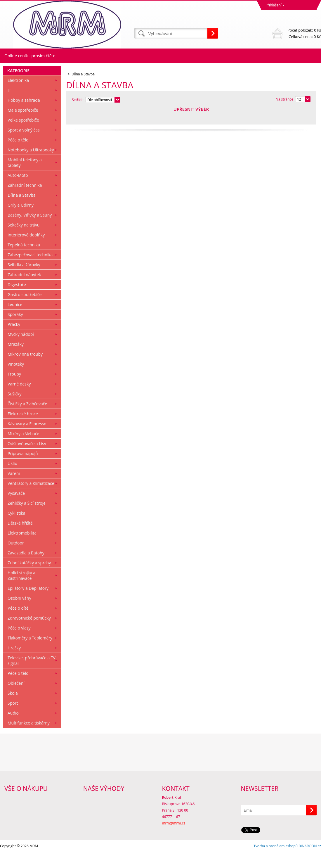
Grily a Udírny (21, 221)
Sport (13, 719)
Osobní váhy (19, 614)
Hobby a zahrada (24, 116)
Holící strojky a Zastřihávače (21, 592)
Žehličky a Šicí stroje (27, 519)
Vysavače (16, 509)
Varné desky (19, 400)
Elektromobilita (22, 549)
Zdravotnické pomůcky (29, 634)
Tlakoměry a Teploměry (30, 654)
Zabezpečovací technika (30, 271)
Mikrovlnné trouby (25, 370)
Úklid (12, 479)
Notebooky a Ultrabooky (31, 166)
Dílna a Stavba (22, 211)
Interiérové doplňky (26, 251)
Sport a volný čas (24, 146)
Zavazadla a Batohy (26, 569)
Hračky (14, 664)
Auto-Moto (18, 191)
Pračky (14, 340)
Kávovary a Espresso (27, 440)
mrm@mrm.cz (174, 839)
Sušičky (15, 410)
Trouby (14, 390)
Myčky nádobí (21, 350)
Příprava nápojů (23, 470)
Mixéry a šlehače (23, 450)
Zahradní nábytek (24, 291)
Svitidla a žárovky (24, 281)
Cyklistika (17, 529)
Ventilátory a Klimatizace (31, 499)
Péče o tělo (18, 156)
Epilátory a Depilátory (28, 604)
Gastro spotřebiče (25, 311)
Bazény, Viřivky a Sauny (30, 231)
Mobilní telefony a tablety (25, 179)
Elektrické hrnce (23, 430)
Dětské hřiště (20, 539)
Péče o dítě (18, 624)
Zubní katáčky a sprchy (29, 579)
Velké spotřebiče (23, 136)
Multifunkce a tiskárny (29, 739)
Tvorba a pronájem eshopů (276, 862)
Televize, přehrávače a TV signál (32, 677)
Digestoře (17, 301)
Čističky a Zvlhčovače (27, 420)
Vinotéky (16, 380)
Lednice (15, 320)
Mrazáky (16, 360)
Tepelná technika (24, 261)
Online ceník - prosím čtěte (30, 56)
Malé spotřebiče (23, 126)
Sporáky (15, 330)
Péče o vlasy (19, 644)
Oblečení (16, 699)
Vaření (14, 489)
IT (9, 106)
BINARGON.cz (310, 862)
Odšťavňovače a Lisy (27, 460)
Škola (13, 709)
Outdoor (16, 559)
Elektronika (18, 96)
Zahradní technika (25, 201)
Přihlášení (274, 5)
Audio (13, 729)
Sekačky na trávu (24, 241)
